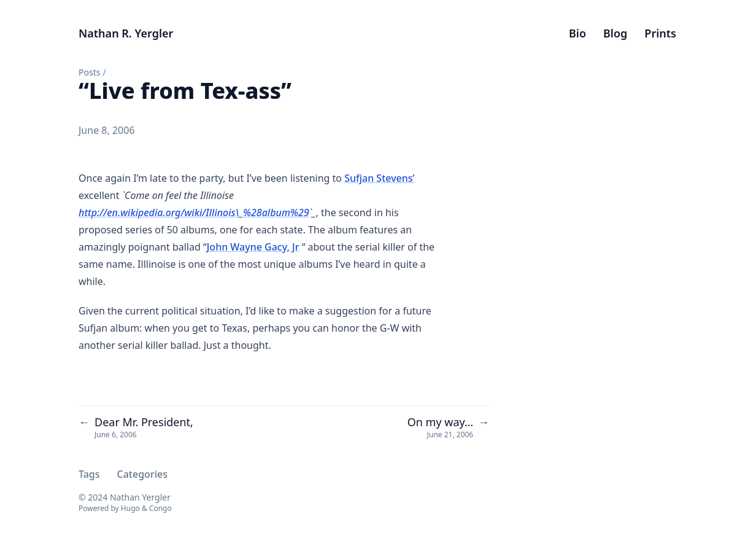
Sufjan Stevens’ (379, 178)
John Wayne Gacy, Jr (253, 247)
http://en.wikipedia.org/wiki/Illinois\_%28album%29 (194, 212)
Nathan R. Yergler (126, 33)
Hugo (130, 508)
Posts (89, 72)
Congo (160, 508)
